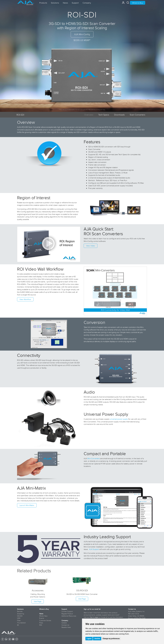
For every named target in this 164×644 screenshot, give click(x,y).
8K (18, 625)
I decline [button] (97, 639)
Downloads (119, 115)
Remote (20, 611)
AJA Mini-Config (82, 34)
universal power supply (119, 419)
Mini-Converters (94, 458)
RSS (41, 625)
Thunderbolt (21, 623)
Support (64, 609)
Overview (89, 115)
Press (41, 623)
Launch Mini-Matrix (27, 505)
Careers (64, 623)
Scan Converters (137, 115)
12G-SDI (20, 616)
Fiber (19, 620)
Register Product (67, 614)
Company (65, 620)
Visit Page (38, 601)
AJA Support (94, 549)
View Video (91, 246)
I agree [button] (89, 639)
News (41, 614)
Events (42, 618)
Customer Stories (45, 620)
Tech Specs (104, 115)
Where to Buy (138, 3)
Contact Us (65, 625)
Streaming (21, 614)
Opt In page (94, 617)
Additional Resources (69, 616)
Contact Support (67, 611)
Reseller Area (66, 627)
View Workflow (25, 299)
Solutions (20, 609)
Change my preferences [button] (111, 639)
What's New (43, 616)
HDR (19, 618)
